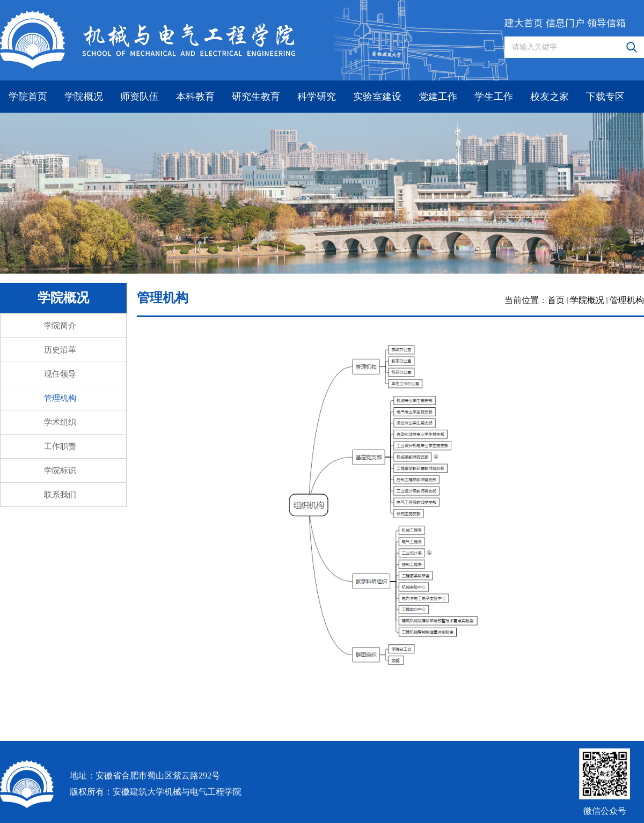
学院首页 (28, 97)
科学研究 (317, 97)
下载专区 (605, 97)
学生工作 (494, 97)
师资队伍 (140, 97)
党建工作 (438, 97)
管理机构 (627, 300)
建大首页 (524, 23)
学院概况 (84, 97)
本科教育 (195, 97)
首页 (556, 300)
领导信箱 (606, 23)
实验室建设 (377, 97)
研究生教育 (256, 97)
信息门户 (565, 23)
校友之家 (550, 97)
